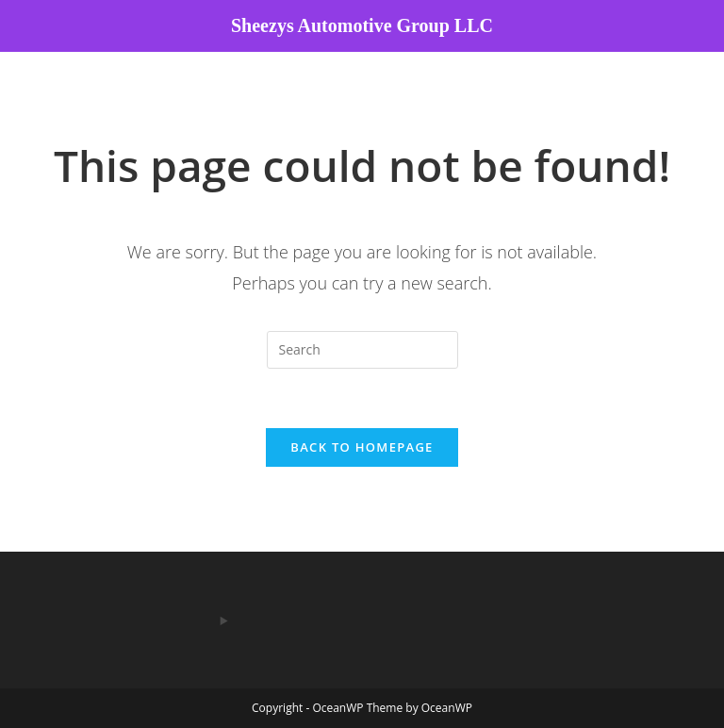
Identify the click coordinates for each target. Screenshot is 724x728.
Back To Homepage (362, 447)
